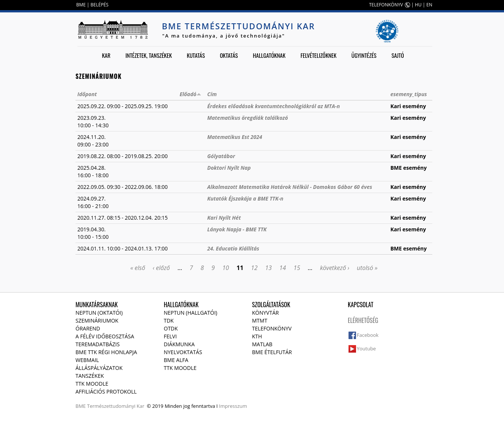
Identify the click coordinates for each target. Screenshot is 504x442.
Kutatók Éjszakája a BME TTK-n (245, 198)
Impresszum (233, 406)
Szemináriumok (97, 321)
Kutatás (196, 55)
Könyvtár (265, 313)
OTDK (171, 328)
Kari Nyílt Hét (224, 218)
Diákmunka (179, 344)
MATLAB (262, 344)
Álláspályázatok (99, 368)
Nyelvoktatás (183, 352)
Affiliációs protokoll (106, 391)
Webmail (87, 360)
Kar (106, 55)
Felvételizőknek (318, 55)
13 (269, 268)
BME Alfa (176, 360)
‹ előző (161, 268)
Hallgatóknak (269, 55)
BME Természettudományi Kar (238, 26)
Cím (212, 94)
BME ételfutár (272, 352)
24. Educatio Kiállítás (233, 248)
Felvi (170, 336)
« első (138, 268)
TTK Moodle (92, 384)
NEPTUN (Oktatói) (99, 313)
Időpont (87, 94)
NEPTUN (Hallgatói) (190, 313)
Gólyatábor (221, 156)
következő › (335, 268)
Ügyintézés (364, 55)
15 (297, 268)
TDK (169, 321)
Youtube (366, 348)
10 (226, 268)
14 (283, 268)
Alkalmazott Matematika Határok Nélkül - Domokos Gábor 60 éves (290, 187)
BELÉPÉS (100, 5)
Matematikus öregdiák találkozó (248, 118)
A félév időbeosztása (105, 336)
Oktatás (229, 55)
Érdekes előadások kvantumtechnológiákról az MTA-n (274, 106)
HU (418, 5)
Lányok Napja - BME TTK (237, 229)
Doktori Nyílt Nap (229, 168)
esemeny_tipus (408, 94)
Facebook (368, 335)
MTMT (260, 321)
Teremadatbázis (98, 344)
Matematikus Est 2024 (235, 137)
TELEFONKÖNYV (386, 5)
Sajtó (398, 55)
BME (81, 5)
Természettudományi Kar (116, 406)
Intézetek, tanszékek (149, 55)
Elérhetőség (363, 320)
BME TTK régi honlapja (106, 352)
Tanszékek (90, 376)
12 (254, 268)
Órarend (88, 328)
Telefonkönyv (272, 328)
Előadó (190, 94)
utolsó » (367, 268)
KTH (257, 336)
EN (429, 5)
